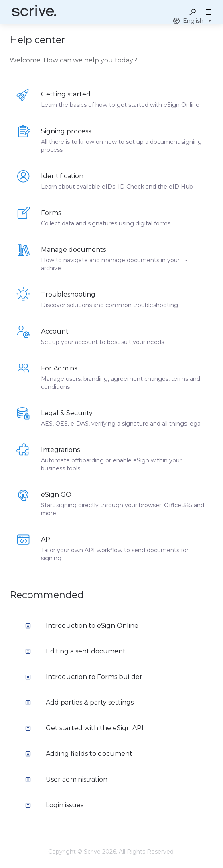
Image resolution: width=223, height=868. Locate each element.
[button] (193, 12)
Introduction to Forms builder (84, 677)
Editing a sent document (75, 651)
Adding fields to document (79, 754)
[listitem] (111, 99)
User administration (66, 779)
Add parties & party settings (79, 702)
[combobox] (193, 21)
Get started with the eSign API (84, 728)
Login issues (54, 805)
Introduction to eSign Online (82, 626)
